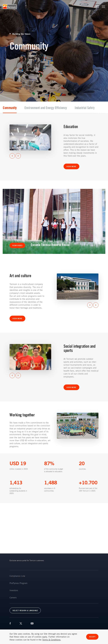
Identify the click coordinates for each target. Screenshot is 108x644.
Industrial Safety (87, 108)
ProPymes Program (18, 583)
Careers (13, 597)
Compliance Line (17, 576)
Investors (14, 590)
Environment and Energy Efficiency (48, 108)
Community (12, 108)
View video (17, 245)
